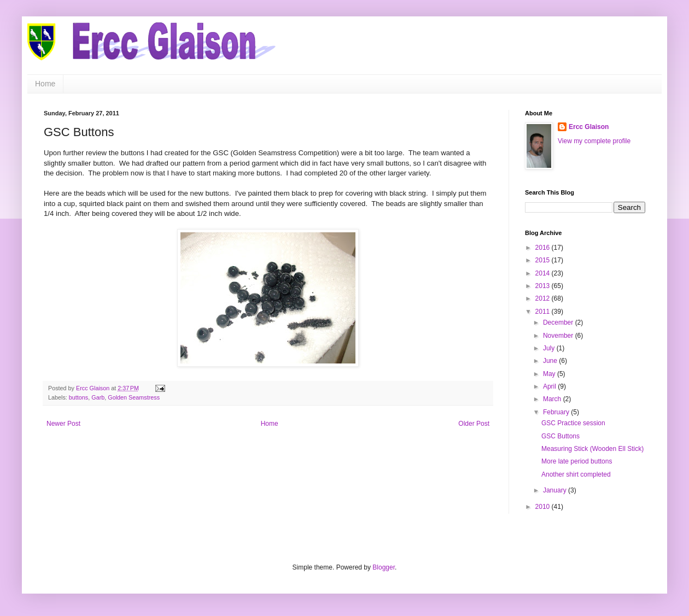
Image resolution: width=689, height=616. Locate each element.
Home (45, 84)
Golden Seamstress (134, 397)
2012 (544, 298)
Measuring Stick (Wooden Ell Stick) (592, 449)
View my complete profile (594, 141)
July (550, 348)
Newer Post (63, 424)
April (550, 386)
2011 (544, 312)
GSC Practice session (573, 423)
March (553, 399)
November (559, 336)
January (556, 490)
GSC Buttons (560, 436)
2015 (544, 260)
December (559, 322)
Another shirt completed (576, 474)
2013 (544, 286)
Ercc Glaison (589, 127)
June (551, 361)
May (550, 374)
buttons (78, 397)
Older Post (474, 424)
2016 (544, 248)
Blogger (384, 567)
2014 (544, 273)
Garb (98, 397)
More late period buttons (577, 461)
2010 (544, 507)
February (557, 412)
